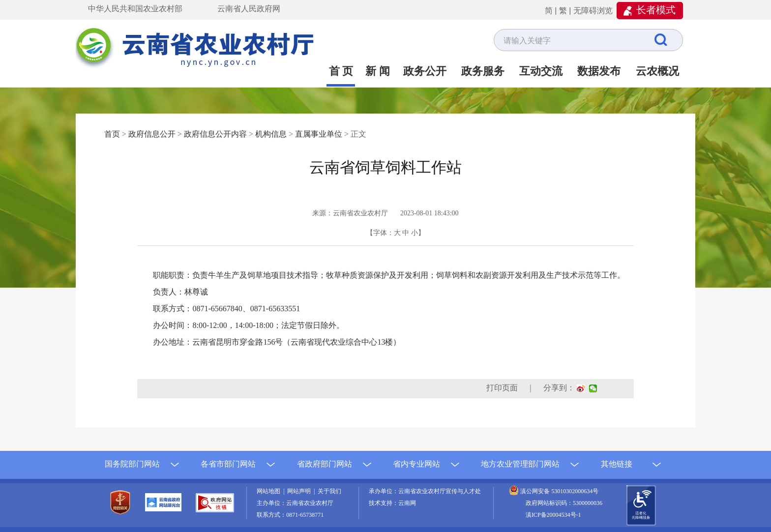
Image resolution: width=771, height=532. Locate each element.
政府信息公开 (152, 134)
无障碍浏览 (593, 11)
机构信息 (271, 134)
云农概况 (657, 71)
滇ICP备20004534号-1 (553, 515)
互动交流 (541, 71)
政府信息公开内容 (215, 134)
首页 (112, 134)
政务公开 (425, 71)
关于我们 (329, 491)
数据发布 (599, 71)
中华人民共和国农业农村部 (135, 9)
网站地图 (270, 491)
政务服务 (483, 71)
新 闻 (378, 71)
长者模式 (656, 10)
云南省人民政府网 (249, 9)
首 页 (341, 71)
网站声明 (300, 491)
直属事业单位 (319, 134)
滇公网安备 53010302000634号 (559, 491)
